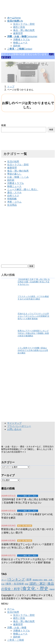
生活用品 (12, 205)
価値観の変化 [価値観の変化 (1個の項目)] (38, 580)
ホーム (11, 609)
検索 (4, 125)
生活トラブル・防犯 (24, 24)
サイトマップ (14, 423)
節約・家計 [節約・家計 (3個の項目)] (38, 583)
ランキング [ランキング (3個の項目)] (17, 579)
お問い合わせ (14, 429)
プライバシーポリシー (19, 426)
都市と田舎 (19, 27)
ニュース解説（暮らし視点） (23, 189)
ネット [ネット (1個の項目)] (4, 580)
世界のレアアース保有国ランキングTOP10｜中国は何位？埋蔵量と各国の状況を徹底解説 (33, 333)
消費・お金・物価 (17, 628)
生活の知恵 (13, 161)
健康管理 (18, 33)
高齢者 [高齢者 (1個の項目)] (52, 589)
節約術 (17, 46)
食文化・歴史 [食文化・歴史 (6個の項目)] (35, 588)
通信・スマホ (14, 193)
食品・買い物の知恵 (24, 30)
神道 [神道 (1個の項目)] (27, 584)
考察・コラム (14, 202)
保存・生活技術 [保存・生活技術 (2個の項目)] (15, 584)
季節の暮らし (14, 174)
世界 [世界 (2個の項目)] (29, 580)
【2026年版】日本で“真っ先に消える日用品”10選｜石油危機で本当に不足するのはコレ (34, 282)
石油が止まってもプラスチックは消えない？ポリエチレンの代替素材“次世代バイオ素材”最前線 (33, 316)
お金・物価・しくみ (18, 177)
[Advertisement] (28, 237)
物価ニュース (20, 43)
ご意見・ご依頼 (16, 640)
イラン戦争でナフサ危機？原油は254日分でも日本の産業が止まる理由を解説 (33, 350)
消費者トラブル (22, 40)
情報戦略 (12, 199)
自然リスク (13, 196)
